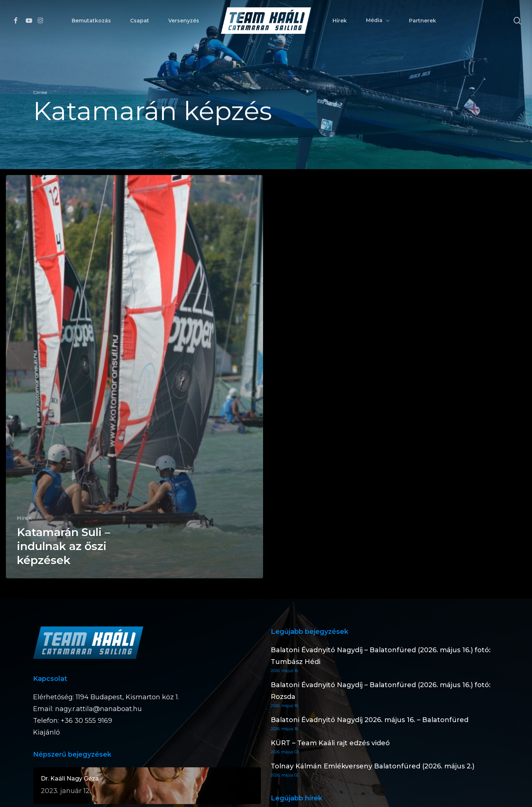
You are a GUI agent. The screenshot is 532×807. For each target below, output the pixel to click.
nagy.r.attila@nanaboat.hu (98, 709)
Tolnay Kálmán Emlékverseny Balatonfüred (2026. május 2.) (373, 766)
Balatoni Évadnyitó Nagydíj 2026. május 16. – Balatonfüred (370, 720)
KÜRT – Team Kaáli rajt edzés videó (330, 743)
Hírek (24, 518)
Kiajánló (46, 732)
